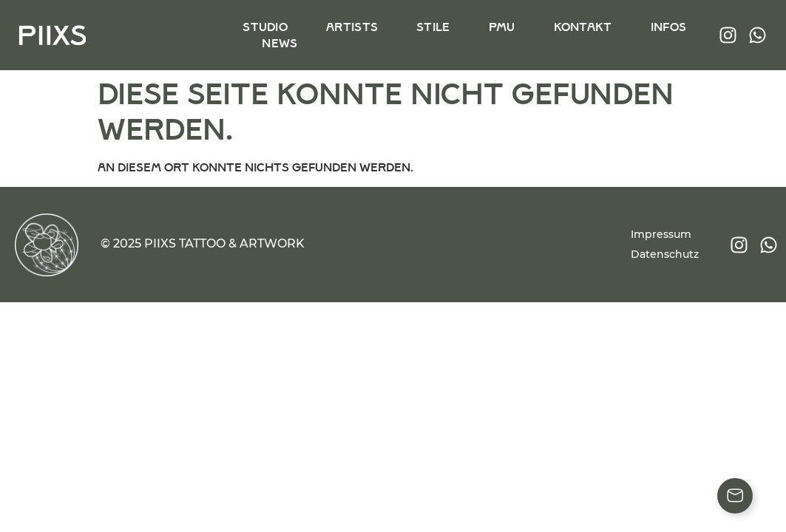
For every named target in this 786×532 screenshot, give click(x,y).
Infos (667, 27)
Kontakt (582, 27)
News (279, 43)
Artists (352, 27)
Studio (265, 27)
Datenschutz (665, 254)
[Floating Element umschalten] (735, 496)
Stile (433, 27)
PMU (501, 27)
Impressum (661, 234)
